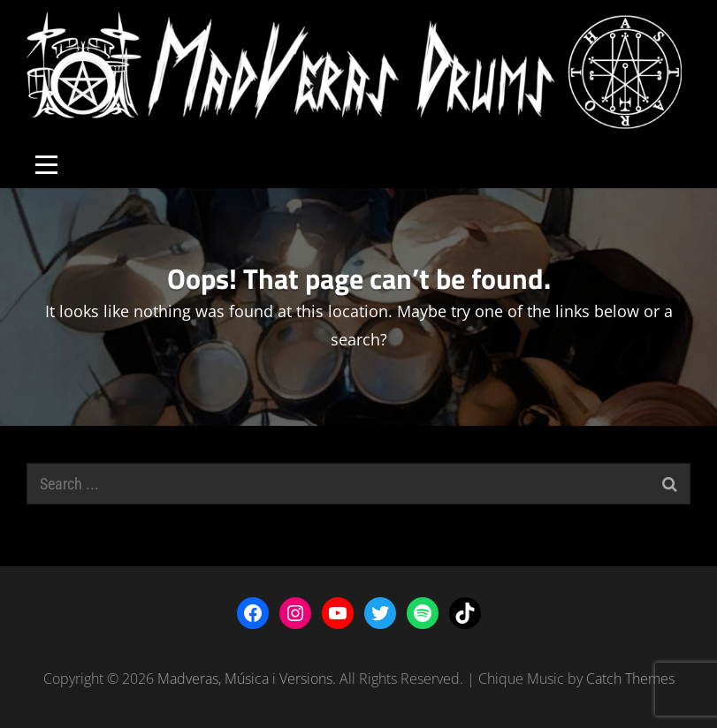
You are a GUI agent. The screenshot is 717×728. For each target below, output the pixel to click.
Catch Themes (630, 679)
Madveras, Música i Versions (245, 679)
